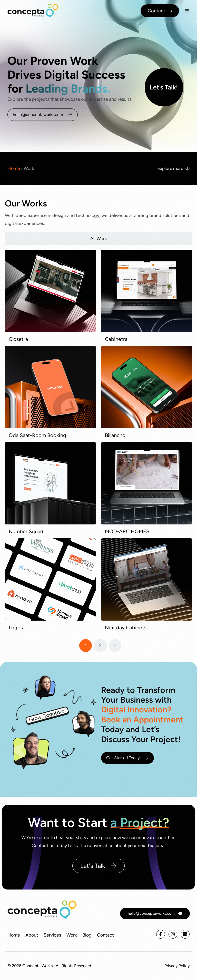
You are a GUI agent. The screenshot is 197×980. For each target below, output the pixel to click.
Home (14, 168)
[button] (187, 11)
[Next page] (115, 646)
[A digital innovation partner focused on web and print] (33, 11)
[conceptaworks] (42, 910)
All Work (99, 239)
